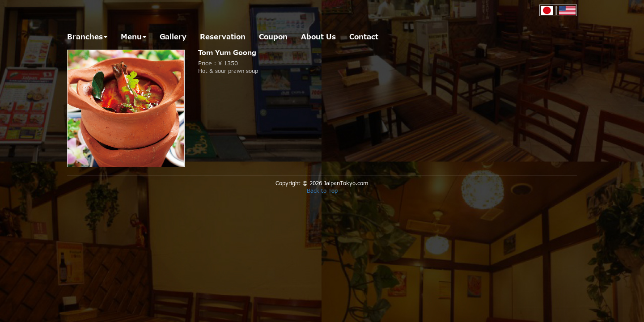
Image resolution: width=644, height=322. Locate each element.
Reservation (223, 37)
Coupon (273, 37)
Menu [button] (133, 37)
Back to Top (322, 191)
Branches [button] (87, 37)
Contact (364, 37)
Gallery (173, 37)
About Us (318, 37)
